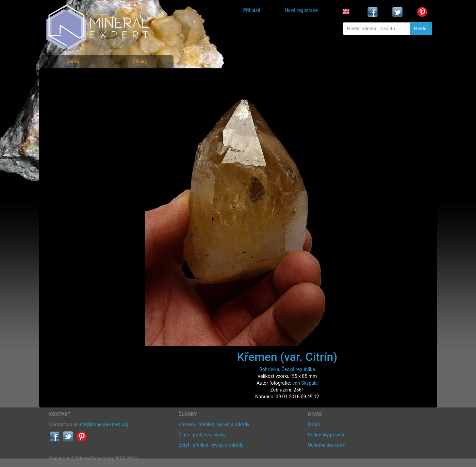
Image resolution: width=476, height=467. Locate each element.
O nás (314, 424)
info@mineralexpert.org (103, 424)
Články (140, 62)
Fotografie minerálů (76, 78)
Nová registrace (301, 10)
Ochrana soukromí (327, 445)
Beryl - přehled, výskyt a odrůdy (211, 445)
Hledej (421, 29)
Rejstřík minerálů (73, 93)
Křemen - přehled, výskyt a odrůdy (214, 424)
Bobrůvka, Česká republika (287, 369)
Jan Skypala (305, 383)
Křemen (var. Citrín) (287, 357)
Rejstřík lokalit (69, 123)
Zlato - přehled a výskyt (203, 435)
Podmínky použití (326, 435)
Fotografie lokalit (73, 108)
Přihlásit (252, 10)
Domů (73, 62)
